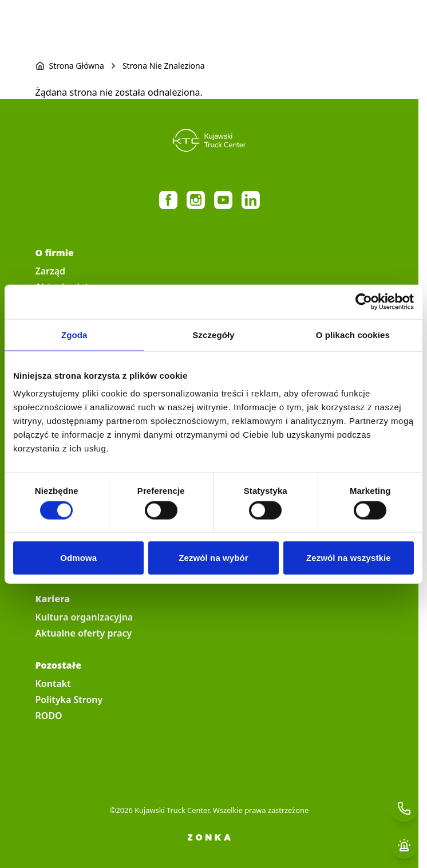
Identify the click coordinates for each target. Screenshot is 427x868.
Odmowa (78, 558)
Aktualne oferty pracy (84, 633)
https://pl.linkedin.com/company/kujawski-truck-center (251, 200)
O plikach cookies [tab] (353, 334)
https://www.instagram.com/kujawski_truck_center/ (196, 200)
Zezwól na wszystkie (349, 558)
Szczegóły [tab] (213, 334)
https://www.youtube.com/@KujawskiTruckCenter (223, 200)
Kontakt (53, 684)
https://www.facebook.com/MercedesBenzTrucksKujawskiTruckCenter (168, 200)
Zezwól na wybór (214, 558)
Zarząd (51, 271)
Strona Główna (77, 66)
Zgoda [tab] (74, 334)
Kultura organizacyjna (84, 617)
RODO (49, 716)
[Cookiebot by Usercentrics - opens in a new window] (364, 301)
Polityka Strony (69, 700)
